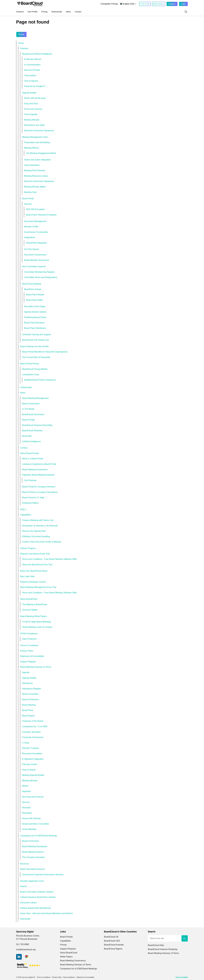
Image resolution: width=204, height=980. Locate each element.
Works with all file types (35, 98)
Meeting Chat (30, 192)
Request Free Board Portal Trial (35, 554)
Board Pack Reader (35, 295)
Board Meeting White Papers (34, 616)
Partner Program (28, 548)
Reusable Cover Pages (35, 306)
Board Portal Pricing (29, 364)
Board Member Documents (37, 260)
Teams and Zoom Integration (37, 160)
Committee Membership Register (39, 272)
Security (28, 204)
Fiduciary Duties (30, 764)
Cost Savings (30, 480)
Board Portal (28, 199)
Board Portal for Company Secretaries (40, 492)
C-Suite (26, 743)
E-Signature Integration (33, 759)
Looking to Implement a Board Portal (39, 464)
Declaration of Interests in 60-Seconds (40, 526)
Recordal (26, 808)
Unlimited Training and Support (36, 334)
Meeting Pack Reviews (35, 170)
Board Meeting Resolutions (35, 846)
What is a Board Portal (33, 459)
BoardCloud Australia (114, 945)
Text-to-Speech (31, 81)
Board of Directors (31, 699)
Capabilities (26, 515)
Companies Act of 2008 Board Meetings (39, 836)
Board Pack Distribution (35, 328)
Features (20, 12)
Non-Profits (33, 12)
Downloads (25, 919)
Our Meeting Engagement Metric (41, 153)
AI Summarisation (32, 65)
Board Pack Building (32, 284)
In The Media (28, 409)
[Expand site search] (186, 12)
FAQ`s (23, 509)
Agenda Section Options (35, 312)
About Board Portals (30, 453)
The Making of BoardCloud (35, 604)
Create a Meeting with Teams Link (38, 520)
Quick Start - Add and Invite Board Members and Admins (46, 913)
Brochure (24, 864)
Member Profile (31, 227)
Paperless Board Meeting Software (38, 475)
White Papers (66, 957)
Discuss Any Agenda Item (34, 531)
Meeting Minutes (32, 120)
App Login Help (27, 576)
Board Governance (31, 404)
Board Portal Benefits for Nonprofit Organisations (45, 352)
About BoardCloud (29, 599)
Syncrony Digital (30, 610)
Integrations (30, 237)
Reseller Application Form (32, 881)
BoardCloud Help (156, 945)
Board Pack (28, 710)
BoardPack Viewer (33, 289)
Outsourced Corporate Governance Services (43, 875)
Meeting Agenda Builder (33, 775)
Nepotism (27, 791)
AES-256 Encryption (35, 209)
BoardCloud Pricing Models (35, 369)
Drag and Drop (31, 104)
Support (172, 4)
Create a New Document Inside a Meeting (42, 542)
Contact (78, 12)
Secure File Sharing (31, 818)
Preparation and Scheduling (37, 142)
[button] (185, 938)
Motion (25, 786)
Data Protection (29, 639)
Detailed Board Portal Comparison (40, 380)
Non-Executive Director (33, 797)
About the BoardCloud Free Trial (37, 565)
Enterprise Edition (30, 503)
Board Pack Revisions (34, 323)
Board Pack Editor (34, 300)
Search (23, 886)
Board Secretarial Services (33, 869)
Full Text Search (32, 249)
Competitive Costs (31, 375)
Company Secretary (31, 732)
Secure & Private (32, 70)
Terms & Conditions (29, 645)
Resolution (27, 813)
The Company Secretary (33, 857)
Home (21, 34)
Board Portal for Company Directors (39, 487)
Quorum (26, 802)
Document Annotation (32, 754)
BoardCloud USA (112, 941)
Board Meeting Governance (35, 470)
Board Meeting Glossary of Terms (36, 667)
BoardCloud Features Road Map (37, 425)
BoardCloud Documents (33, 414)
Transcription (30, 75)
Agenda (26, 672)
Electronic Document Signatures (39, 131)
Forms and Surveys (33, 109)
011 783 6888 (23, 944)
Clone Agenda (31, 114)
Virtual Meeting (29, 829)
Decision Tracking (30, 748)
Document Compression (35, 255)
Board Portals (28, 420)
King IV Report (29, 770)
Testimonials (57, 12)
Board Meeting (29, 705)
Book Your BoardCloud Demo (34, 571)
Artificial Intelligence (31, 441)
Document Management (35, 221)
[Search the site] (168, 938)
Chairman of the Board (33, 721)
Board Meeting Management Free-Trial (38, 587)
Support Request (28, 662)
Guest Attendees (32, 165)
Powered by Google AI (34, 86)
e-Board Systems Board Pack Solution (38, 897)
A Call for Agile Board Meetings (37, 622)
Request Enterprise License (33, 582)
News (68, 12)
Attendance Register (32, 689)
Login (183, 4)
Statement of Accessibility (32, 656)
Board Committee (30, 694)
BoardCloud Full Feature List (35, 340)
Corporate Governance (33, 737)
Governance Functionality (36, 232)
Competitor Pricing (109, 4)
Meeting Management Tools (35, 137)
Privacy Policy (27, 651)
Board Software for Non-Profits (34, 346)
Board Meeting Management (35, 398)
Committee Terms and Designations (41, 277)
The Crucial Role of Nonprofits (36, 357)
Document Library (28, 903)
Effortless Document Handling (36, 536)
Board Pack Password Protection (41, 215)
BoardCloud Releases (32, 431)
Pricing (44, 12)
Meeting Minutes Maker (35, 187)
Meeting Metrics (31, 148)
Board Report (28, 716)
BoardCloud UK (111, 937)
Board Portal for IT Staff (33, 498)
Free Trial (145, 4)
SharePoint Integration (36, 243)
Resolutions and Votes (34, 125)
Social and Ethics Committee (36, 824)
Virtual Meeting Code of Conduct (37, 627)
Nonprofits (27, 436)
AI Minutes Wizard (33, 59)
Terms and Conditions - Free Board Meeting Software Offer (49, 559)
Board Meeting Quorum (33, 852)
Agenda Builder (29, 93)
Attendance (27, 683)
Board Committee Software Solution (37, 892)
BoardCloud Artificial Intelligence (37, 54)
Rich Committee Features (34, 267)
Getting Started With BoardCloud (35, 908)
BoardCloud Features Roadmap (163, 949)
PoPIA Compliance (29, 634)
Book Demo (159, 4)
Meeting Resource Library (36, 176)
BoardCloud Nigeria (113, 949)
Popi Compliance (69, 977)
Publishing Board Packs (35, 317)
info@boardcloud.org (26, 950)
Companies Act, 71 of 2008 (35, 726)
